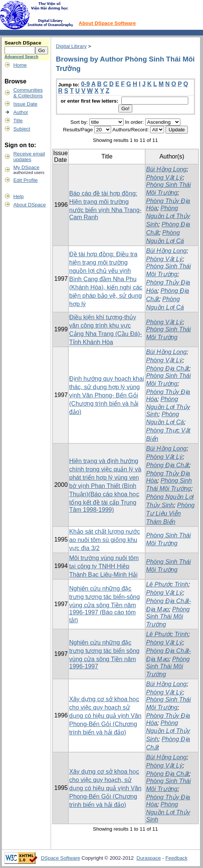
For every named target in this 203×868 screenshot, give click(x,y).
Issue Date (25, 104)
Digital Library (71, 46)
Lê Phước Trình (167, 584)
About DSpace (29, 205)
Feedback (176, 858)
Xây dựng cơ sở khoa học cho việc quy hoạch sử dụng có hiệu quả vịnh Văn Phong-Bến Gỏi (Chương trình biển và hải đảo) (105, 716)
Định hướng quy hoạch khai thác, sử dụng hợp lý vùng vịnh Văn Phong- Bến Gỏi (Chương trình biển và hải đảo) (107, 395)
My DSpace (26, 167)
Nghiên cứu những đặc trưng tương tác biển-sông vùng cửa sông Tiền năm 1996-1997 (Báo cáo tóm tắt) (105, 604)
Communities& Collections (28, 93)
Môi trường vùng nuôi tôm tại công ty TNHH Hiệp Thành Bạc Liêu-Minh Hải (104, 566)
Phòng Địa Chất (167, 369)
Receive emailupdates (29, 157)
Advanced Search (21, 57)
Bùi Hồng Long (166, 169)
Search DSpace (23, 43)
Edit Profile (25, 180)
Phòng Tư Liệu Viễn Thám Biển (170, 513)
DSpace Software (60, 858)
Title (18, 121)
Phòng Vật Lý (164, 178)
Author (21, 112)
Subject (22, 129)
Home (20, 65)
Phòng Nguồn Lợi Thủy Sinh (168, 216)
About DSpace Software (107, 23)
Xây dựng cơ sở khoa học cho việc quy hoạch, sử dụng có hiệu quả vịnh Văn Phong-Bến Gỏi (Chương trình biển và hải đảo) (105, 788)
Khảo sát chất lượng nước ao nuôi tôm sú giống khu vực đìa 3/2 (105, 540)
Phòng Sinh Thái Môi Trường (168, 617)
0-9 (86, 84)
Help (18, 196)
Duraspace (149, 858)
